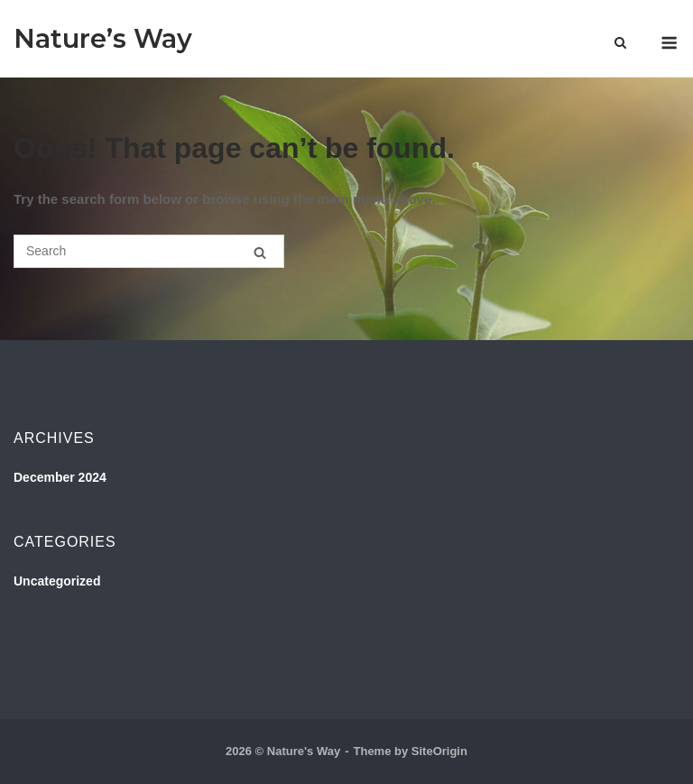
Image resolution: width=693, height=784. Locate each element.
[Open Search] (620, 44)
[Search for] (149, 251)
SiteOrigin (439, 751)
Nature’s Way (103, 38)
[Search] (260, 252)
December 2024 (60, 477)
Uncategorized (57, 581)
